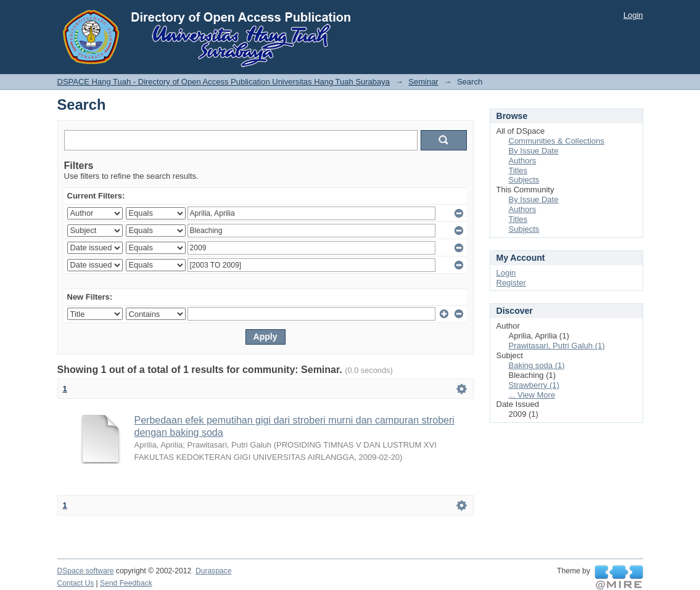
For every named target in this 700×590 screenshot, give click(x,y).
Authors (523, 161)
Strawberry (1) (534, 385)
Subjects (524, 180)
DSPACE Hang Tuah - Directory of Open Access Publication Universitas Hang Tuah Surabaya (224, 82)
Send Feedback (126, 583)
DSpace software (86, 571)
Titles (518, 170)
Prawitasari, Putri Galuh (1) (557, 346)
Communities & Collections (557, 141)
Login (633, 15)
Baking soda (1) (537, 365)
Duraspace (213, 571)
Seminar (423, 82)
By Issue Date (534, 151)
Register (511, 283)
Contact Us (76, 583)
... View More (532, 395)
